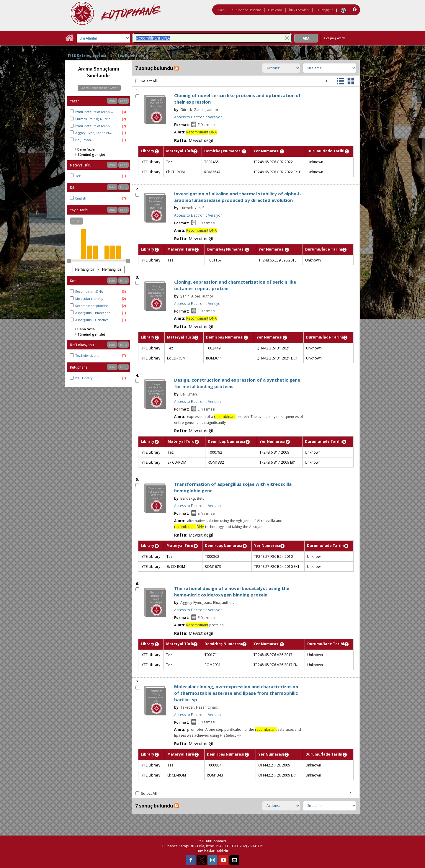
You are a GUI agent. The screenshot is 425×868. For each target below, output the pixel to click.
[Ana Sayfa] (69, 40)
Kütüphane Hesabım (246, 10)
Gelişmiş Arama (335, 38)
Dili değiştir (325, 10)
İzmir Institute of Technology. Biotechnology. (108, 126)
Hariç (124, 101)
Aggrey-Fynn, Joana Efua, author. (100, 133)
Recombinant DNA (89, 291)
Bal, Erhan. (84, 140)
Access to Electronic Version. (198, 402)
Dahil (112, 101)
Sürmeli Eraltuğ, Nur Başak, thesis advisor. (107, 119)
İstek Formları (299, 10)
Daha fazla (86, 149)
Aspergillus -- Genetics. (92, 320)
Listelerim (275, 10)
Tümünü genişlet (91, 155)
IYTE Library (84, 378)
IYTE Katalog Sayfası (87, 55)
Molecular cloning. (89, 299)
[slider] (69, 261)
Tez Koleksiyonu (133, 55)
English (81, 198)
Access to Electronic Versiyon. (199, 117)
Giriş (221, 10)
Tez (78, 176)
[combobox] (212, 38)
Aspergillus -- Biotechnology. (96, 313)
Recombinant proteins (92, 306)
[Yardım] (354, 10)
